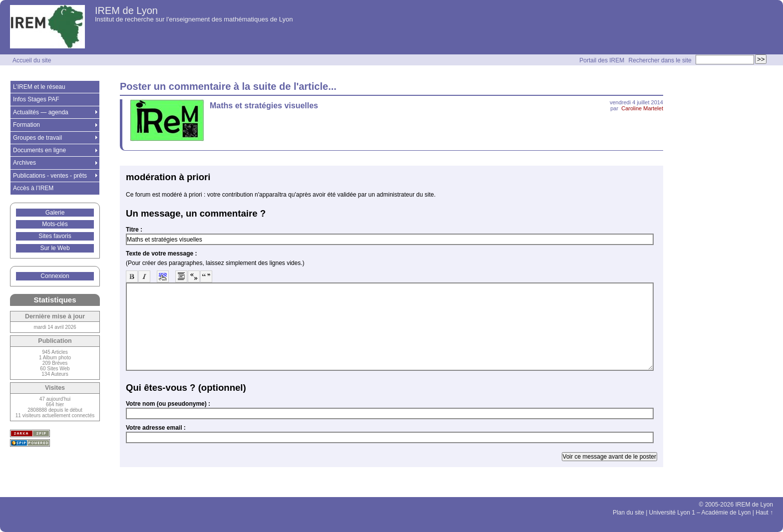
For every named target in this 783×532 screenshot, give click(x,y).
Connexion (55, 276)
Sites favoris (55, 236)
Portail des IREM (602, 60)
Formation (26, 125)
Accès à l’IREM (33, 188)
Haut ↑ (764, 513)
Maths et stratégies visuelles (264, 106)
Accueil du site (32, 60)
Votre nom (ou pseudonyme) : (168, 404)
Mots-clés (55, 224)
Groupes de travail (37, 138)
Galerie (55, 213)
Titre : (134, 230)
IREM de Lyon (126, 10)
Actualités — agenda (41, 112)
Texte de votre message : (162, 254)
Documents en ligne (39, 150)
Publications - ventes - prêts (50, 176)
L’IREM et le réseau (39, 87)
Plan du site (628, 513)
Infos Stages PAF (36, 99)
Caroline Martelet (642, 108)
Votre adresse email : (156, 428)
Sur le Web (55, 248)
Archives (24, 163)
